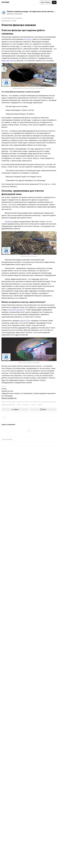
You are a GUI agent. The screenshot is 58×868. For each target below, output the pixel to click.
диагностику (25, 321)
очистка (28, 39)
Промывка (9, 222)
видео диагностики (9, 61)
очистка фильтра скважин (12, 18)
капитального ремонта (16, 310)
